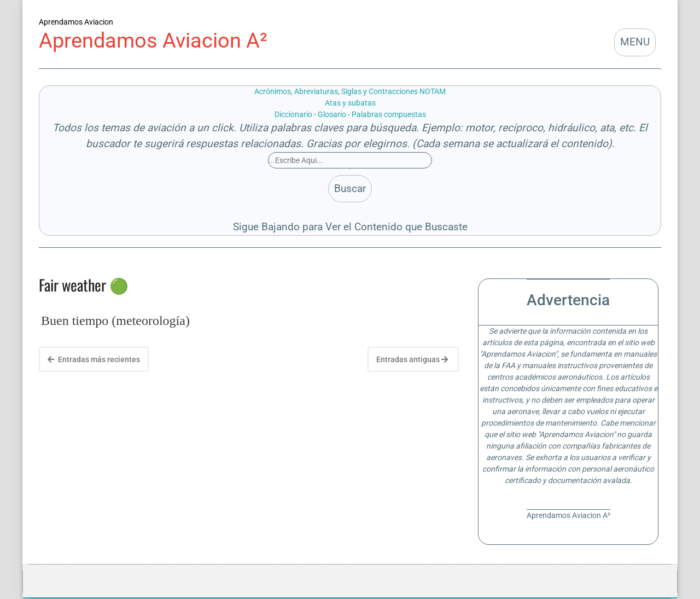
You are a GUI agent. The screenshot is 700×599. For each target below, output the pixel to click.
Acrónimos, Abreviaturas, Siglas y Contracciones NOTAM (350, 91)
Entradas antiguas (412, 359)
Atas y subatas (350, 103)
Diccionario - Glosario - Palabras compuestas (350, 114)
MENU (635, 42)
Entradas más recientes (94, 359)
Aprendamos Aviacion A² (153, 40)
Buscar (350, 188)
